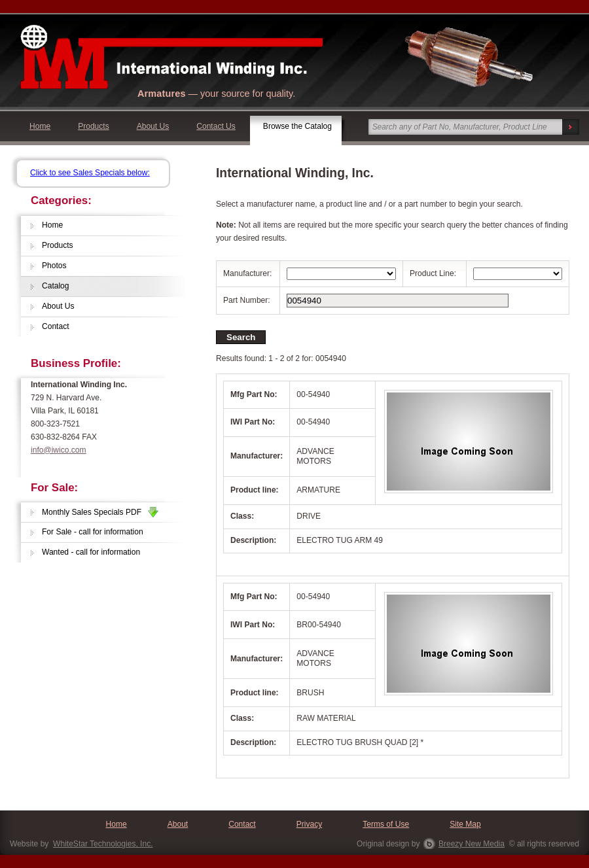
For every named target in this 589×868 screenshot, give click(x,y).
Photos (54, 266)
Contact (56, 326)
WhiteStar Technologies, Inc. (103, 844)
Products (94, 126)
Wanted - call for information (91, 552)
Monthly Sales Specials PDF (100, 512)
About (178, 824)
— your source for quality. (216, 94)
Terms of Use (386, 824)
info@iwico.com (59, 450)
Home (40, 126)
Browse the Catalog (297, 126)
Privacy (310, 824)
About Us (153, 126)
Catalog (56, 286)
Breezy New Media (472, 844)
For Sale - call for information (93, 532)
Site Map (465, 824)
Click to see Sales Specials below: (90, 173)
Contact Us (216, 126)
